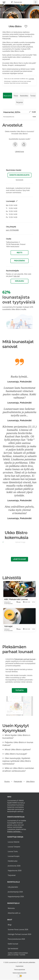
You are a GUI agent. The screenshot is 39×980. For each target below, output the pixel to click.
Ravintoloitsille (19, 180)
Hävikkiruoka (13, 861)
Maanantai (7, 96)
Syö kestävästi (13, 949)
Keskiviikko (24, 96)
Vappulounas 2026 (15, 871)
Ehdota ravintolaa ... (15, 831)
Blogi (10, 925)
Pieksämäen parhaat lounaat (25, 659)
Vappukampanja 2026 (16, 897)
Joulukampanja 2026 (15, 892)
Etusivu (7, 781)
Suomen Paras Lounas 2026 (18, 929)
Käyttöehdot (20, 966)
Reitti (19, 253)
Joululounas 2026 (14, 866)
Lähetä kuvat (19, 559)
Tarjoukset (12, 875)
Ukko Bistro (30, 781)
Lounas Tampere (14, 847)
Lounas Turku (13, 851)
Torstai (33, 96)
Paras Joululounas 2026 (16, 939)
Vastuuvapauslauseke (19, 973)
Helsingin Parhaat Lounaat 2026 (19, 934)
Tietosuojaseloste (19, 970)
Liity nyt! (17, 276)
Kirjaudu (20, 281)
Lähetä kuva (19, 151)
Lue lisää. (31, 79)
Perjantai (20, 102)
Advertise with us (14, 913)
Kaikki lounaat (13, 944)
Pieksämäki (19, 261)
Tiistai (16, 96)
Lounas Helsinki (14, 842)
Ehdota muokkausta (20, 175)
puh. (12, 230)
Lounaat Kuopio (14, 856)
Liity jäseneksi (13, 887)
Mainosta (11, 908)
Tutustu (19, 690)
